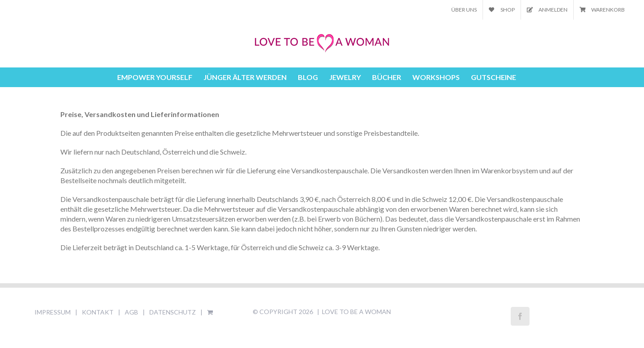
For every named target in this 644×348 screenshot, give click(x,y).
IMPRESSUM (53, 312)
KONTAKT (98, 312)
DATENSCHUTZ (173, 312)
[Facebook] (520, 316)
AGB (131, 312)
